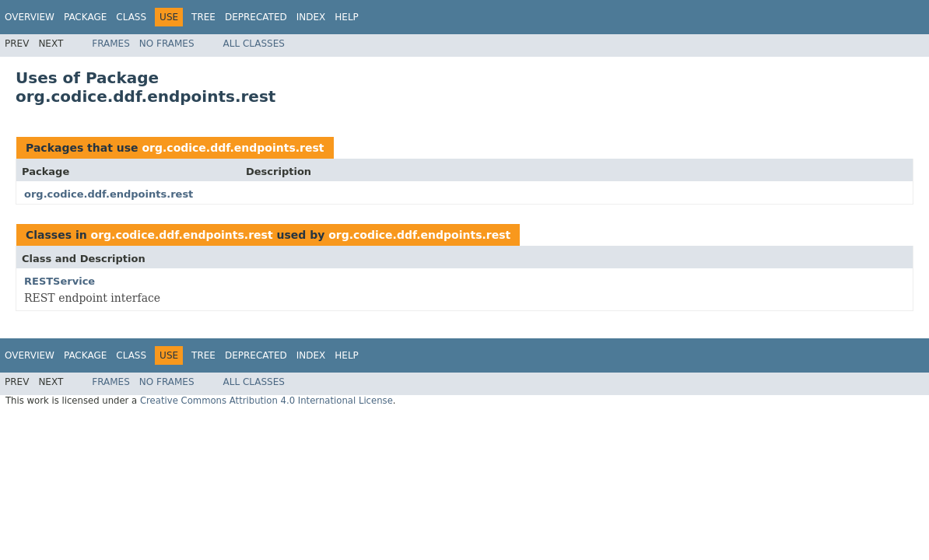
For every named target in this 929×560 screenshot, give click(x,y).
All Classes (254, 44)
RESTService (60, 281)
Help (347, 17)
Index (311, 17)
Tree (203, 17)
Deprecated (256, 17)
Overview (30, 17)
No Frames (167, 44)
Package (85, 17)
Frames (111, 44)
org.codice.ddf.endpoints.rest (233, 148)
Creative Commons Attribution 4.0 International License (266, 401)
